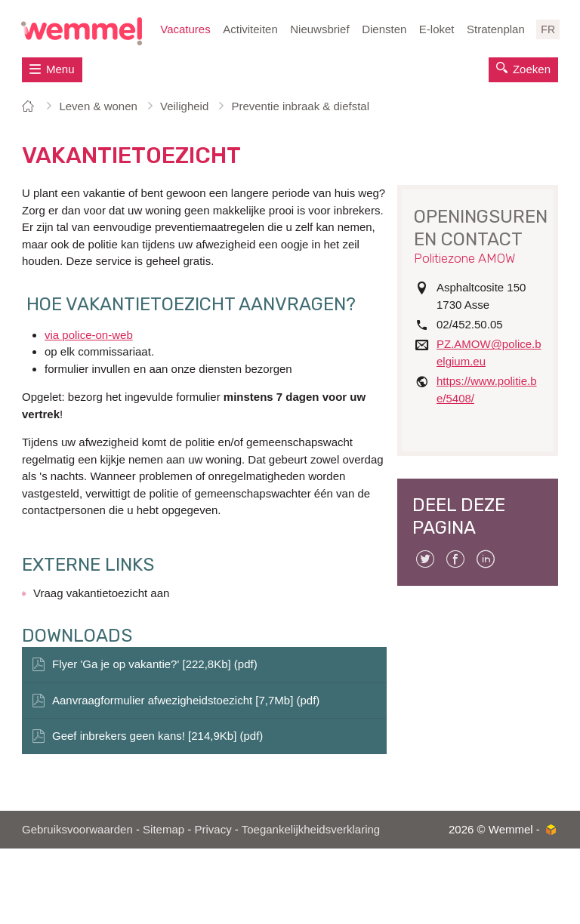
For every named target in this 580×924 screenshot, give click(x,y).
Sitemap (164, 829)
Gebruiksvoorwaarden (77, 829)
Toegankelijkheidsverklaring (311, 829)
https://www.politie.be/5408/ (487, 390)
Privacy (213, 829)
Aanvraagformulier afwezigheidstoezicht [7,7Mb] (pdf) (186, 700)
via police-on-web (89, 335)
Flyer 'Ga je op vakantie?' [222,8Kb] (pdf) (155, 664)
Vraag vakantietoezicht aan (101, 593)
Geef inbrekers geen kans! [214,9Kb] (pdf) (157, 736)
